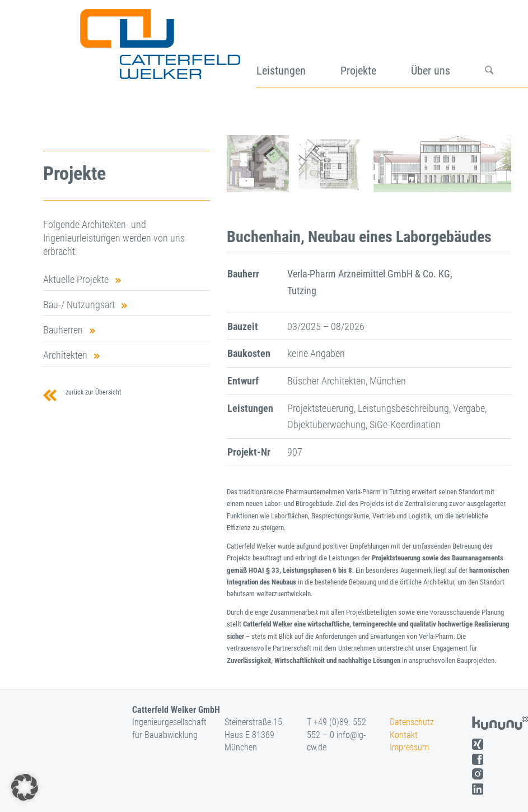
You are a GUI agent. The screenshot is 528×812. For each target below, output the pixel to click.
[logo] (159, 48)
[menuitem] (298, 48)
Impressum (409, 747)
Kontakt (404, 735)
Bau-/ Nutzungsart (79, 305)
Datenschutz (412, 722)
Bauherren (63, 330)
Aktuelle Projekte (76, 279)
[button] (25, 787)
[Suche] (506, 48)
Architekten (65, 355)
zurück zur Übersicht (92, 392)
